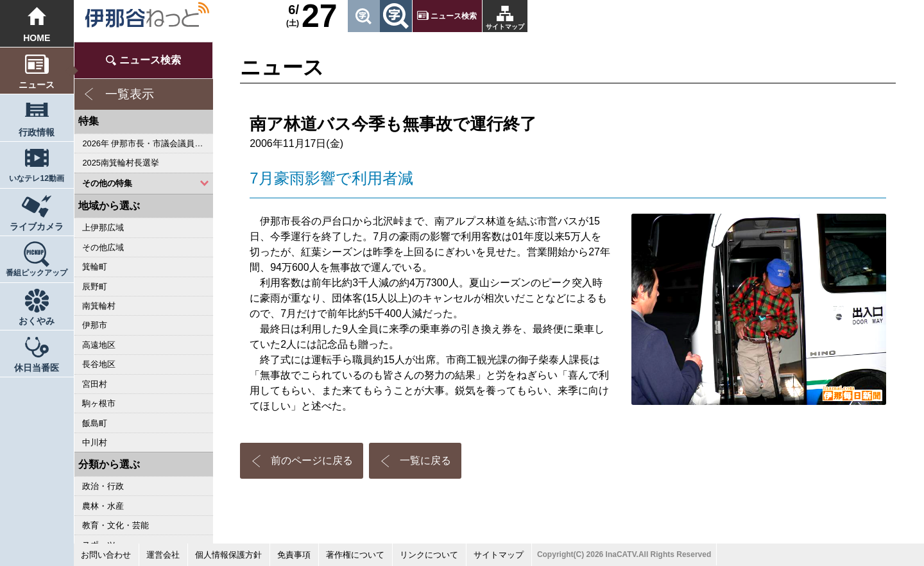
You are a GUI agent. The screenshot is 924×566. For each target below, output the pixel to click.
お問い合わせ (106, 555)
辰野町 (95, 287)
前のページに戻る (312, 460)
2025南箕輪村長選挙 (120, 163)
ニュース (37, 85)
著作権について (355, 555)
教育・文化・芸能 (116, 525)
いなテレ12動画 (37, 178)
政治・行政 (103, 486)
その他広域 (103, 247)
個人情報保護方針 (228, 555)
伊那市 (95, 325)
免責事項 (294, 555)
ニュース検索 (454, 16)
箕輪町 (95, 267)
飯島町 (95, 423)
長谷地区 (99, 364)
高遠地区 (99, 345)
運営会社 (163, 555)
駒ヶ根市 (99, 403)
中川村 (95, 442)
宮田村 (95, 384)
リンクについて (429, 555)
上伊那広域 (103, 227)
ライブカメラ (37, 227)
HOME (37, 38)
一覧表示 (130, 94)
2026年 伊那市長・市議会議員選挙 (147, 143)
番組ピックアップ (37, 273)
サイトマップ (505, 27)
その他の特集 (107, 183)
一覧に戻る (425, 460)
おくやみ (37, 321)
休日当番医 (37, 368)
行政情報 (37, 132)
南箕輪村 (99, 306)
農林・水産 (103, 506)
